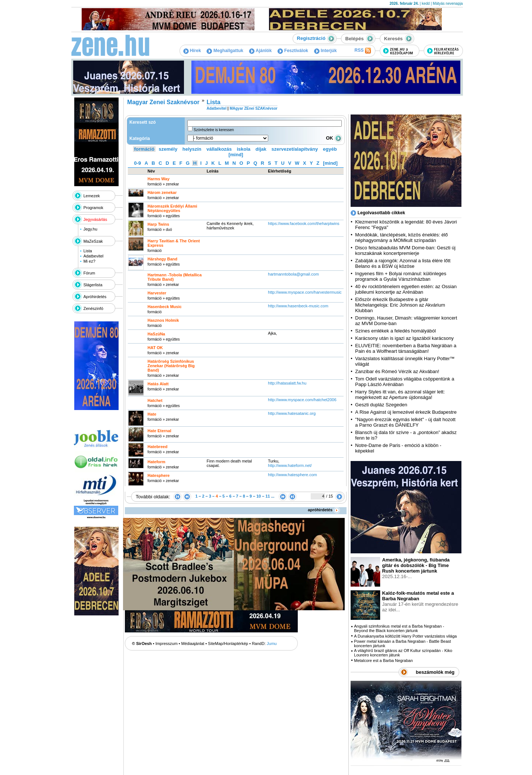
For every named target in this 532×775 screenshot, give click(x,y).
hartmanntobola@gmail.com (294, 274)
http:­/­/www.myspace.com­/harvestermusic (305, 292)
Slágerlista (93, 285)
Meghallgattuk (225, 51)
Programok (93, 208)
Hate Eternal (159, 431)
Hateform (156, 462)
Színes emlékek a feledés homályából (395, 331)
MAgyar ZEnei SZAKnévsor (253, 108)
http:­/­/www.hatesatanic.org (292, 413)
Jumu (272, 643)
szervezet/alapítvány (295, 149)
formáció (144, 149)
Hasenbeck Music (164, 307)
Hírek (192, 51)
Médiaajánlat (193, 643)
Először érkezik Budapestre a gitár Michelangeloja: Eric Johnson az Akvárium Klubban (400, 305)
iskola (244, 149)
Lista (88, 251)
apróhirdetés (324, 510)
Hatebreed (157, 447)
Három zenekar (162, 192)
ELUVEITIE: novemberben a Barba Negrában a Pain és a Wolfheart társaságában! (406, 348)
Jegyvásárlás (95, 219)
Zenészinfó (93, 308)
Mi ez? (89, 261)
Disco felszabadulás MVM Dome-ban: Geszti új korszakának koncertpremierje (405, 250)
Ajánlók (260, 51)
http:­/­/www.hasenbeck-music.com (298, 306)
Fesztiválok (293, 51)
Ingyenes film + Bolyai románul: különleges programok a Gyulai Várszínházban (401, 276)
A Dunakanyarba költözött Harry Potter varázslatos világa (405, 636)
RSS (362, 51)
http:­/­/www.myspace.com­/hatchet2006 (302, 400)
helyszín (192, 149)
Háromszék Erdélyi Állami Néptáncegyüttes (172, 208)
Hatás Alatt (158, 384)
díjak (261, 149)
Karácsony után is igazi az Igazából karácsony (404, 338)
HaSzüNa (156, 334)
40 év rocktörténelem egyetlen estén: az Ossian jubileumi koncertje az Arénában (406, 289)
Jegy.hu (91, 229)
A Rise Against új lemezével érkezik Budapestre (406, 412)
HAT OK (155, 348)
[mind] (236, 155)
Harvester (157, 293)
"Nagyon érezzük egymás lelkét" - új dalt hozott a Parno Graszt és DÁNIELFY (405, 422)
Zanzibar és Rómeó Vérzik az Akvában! (397, 371)
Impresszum (167, 643)
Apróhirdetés (95, 297)
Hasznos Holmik (163, 320)
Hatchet (155, 400)
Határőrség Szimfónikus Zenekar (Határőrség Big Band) (171, 366)
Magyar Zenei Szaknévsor (163, 102)
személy (168, 149)
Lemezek (92, 196)
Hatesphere (158, 475)
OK (334, 138)
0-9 (138, 163)
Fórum (89, 273)
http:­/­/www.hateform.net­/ (290, 465)
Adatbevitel (93, 256)
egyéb (330, 149)
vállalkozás (219, 149)
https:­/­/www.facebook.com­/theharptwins (303, 223)
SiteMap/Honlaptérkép (228, 643)
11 (267, 496)
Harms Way (158, 179)
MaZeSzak (93, 241)
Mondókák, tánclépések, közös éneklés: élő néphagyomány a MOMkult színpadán (401, 238)
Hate (152, 414)
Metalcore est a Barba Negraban (383, 660)
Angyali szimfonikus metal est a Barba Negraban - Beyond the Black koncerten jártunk (399, 628)
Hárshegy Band (162, 259)
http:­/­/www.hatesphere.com (292, 475)
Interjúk (325, 51)
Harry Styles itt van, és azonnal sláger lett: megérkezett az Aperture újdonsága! (400, 395)
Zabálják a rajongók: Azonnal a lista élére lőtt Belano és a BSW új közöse (403, 263)
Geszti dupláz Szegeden (381, 405)
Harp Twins (158, 224)
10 (259, 496)
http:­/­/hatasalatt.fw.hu (287, 383)
